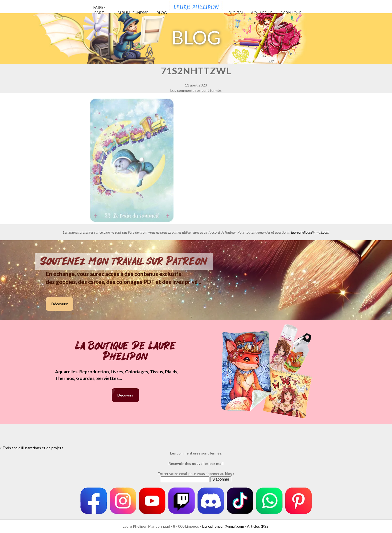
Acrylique (291, 13)
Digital (236, 13)
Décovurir (59, 304)
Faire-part (99, 10)
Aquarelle (262, 13)
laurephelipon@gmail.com (310, 232)
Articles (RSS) (258, 526)
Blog (162, 13)
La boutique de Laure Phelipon (125, 352)
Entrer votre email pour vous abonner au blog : (196, 474)
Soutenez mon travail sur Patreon (124, 261)
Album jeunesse (133, 13)
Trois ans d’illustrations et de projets (33, 448)
